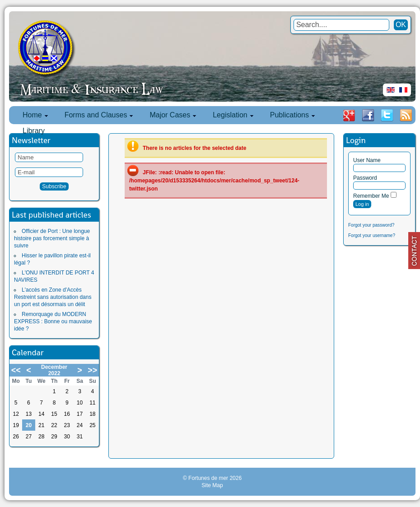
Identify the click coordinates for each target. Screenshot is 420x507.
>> (92, 370)
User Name (367, 160)
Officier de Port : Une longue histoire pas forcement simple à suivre (52, 238)
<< (16, 370)
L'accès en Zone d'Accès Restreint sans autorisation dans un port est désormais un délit (53, 297)
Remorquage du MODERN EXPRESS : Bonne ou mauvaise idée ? (53, 321)
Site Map (212, 485)
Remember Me (371, 196)
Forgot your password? (371, 225)
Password (365, 178)
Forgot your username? (372, 235)
